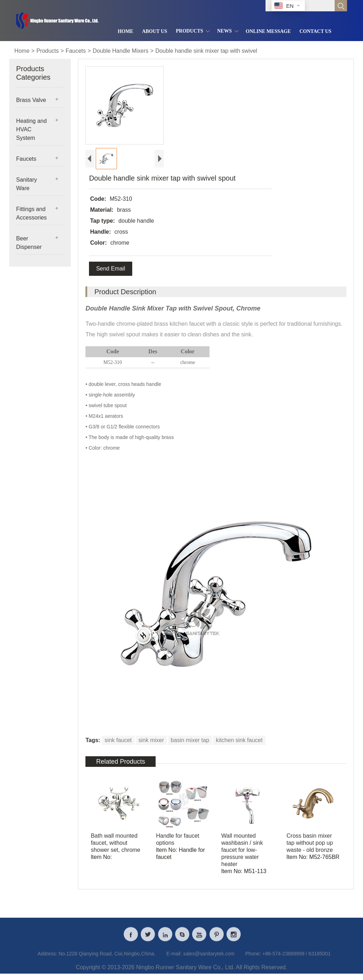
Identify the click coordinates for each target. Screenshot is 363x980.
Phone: (253, 958)
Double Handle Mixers (120, 51)
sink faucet (118, 740)
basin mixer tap (190, 740)
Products (48, 51)
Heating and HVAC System (32, 129)
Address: (47, 958)
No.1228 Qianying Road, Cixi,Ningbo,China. (107, 958)
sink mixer (151, 740)
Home (22, 51)
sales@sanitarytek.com (209, 958)
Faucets (76, 51)
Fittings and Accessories (32, 213)
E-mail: (174, 958)
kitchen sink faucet (239, 740)
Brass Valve (31, 100)
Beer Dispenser (29, 243)
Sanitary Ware (27, 184)
